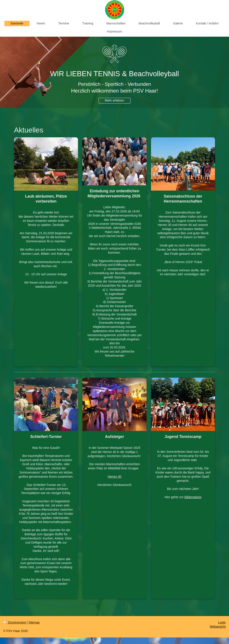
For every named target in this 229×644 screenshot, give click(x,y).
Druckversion (15, 622)
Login (222, 622)
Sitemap (34, 622)
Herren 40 (114, 477)
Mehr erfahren (114, 100)
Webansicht (218, 627)
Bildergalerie (193, 497)
